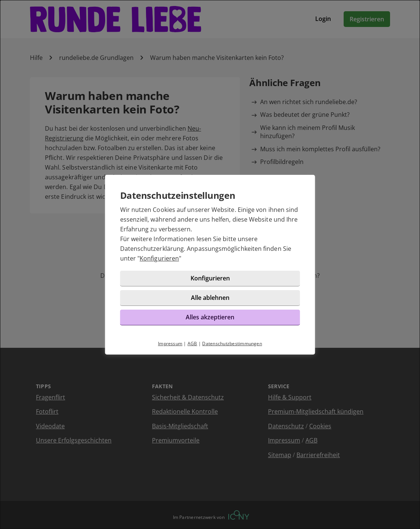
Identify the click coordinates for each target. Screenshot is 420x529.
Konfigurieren (159, 258)
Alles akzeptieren (210, 317)
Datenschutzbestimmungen (232, 343)
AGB (192, 343)
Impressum (170, 343)
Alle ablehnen (210, 298)
